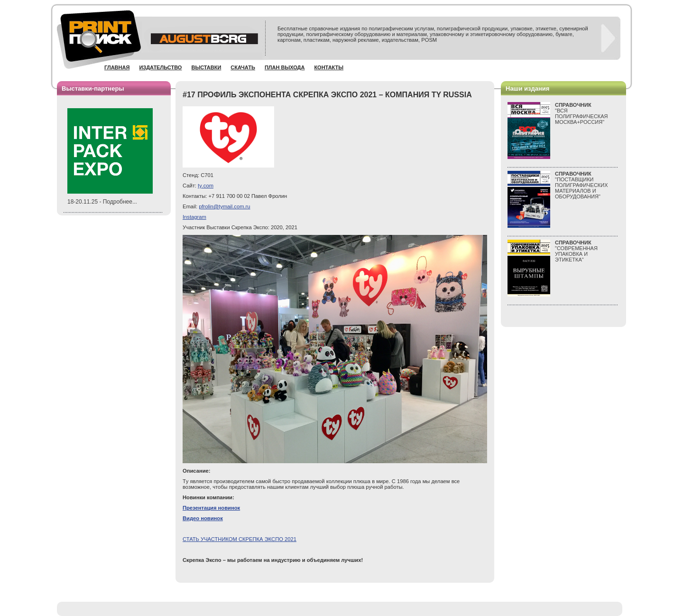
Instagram (194, 217)
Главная (117, 67)
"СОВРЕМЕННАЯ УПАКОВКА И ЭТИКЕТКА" (576, 251)
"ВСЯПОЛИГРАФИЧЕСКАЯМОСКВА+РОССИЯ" (581, 113)
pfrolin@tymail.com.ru (224, 206)
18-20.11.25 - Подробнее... (102, 202)
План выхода (285, 67)
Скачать (243, 67)
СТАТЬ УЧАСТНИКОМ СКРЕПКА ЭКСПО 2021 (240, 539)
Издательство (160, 67)
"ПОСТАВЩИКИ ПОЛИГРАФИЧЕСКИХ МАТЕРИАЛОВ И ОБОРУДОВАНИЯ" (581, 185)
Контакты (329, 67)
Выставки (206, 67)
